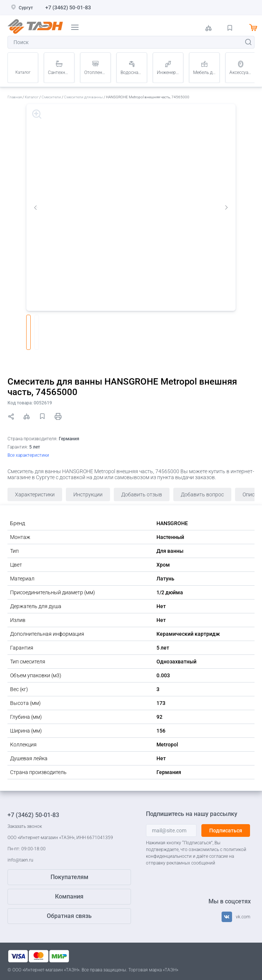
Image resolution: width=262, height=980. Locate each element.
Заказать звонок (25, 826)
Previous (36, 207)
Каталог (23, 72)
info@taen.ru (20, 860)
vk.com (243, 917)
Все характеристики (28, 455)
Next (226, 207)
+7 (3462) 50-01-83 (68, 7)
